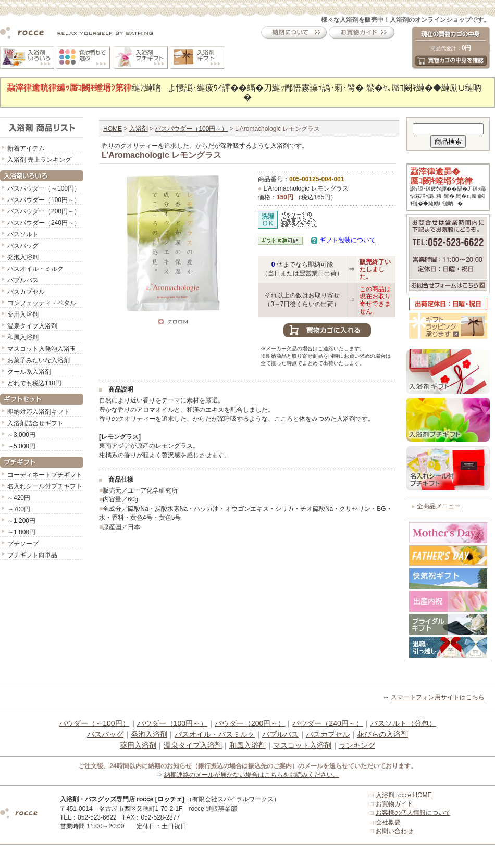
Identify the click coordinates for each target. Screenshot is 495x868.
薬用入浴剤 (23, 315)
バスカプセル (26, 292)
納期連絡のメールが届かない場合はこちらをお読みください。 (252, 775)
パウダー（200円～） (250, 723)
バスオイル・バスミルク (215, 734)
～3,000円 (21, 435)
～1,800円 (21, 532)
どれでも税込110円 (34, 383)
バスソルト (23, 234)
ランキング (357, 745)
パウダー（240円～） (327, 723)
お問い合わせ (394, 831)
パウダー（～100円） (94, 723)
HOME (113, 129)
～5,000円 (21, 446)
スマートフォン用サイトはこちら (438, 697)
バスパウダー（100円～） (44, 200)
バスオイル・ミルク (35, 269)
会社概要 (388, 822)
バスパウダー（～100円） (44, 188)
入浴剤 (139, 129)
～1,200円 (21, 521)
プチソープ (23, 544)
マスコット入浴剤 (302, 745)
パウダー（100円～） (172, 723)
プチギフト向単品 (32, 555)
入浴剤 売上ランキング (39, 160)
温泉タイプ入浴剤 (32, 326)
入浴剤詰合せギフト (35, 423)
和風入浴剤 (23, 337)
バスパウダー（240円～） (44, 223)
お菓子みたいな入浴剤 (39, 360)
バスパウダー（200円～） (44, 211)
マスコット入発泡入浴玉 (42, 349)
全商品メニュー (439, 506)
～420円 (19, 498)
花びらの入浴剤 (382, 734)
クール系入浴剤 (29, 372)
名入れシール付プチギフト (45, 486)
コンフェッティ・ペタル (42, 303)
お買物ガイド (394, 804)
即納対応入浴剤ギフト (39, 412)
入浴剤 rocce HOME (404, 795)
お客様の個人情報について (413, 813)
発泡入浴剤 (23, 257)
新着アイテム (26, 148)
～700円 (19, 509)
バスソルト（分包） (403, 723)
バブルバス (23, 280)
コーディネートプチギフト (45, 475)
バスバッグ (23, 246)
